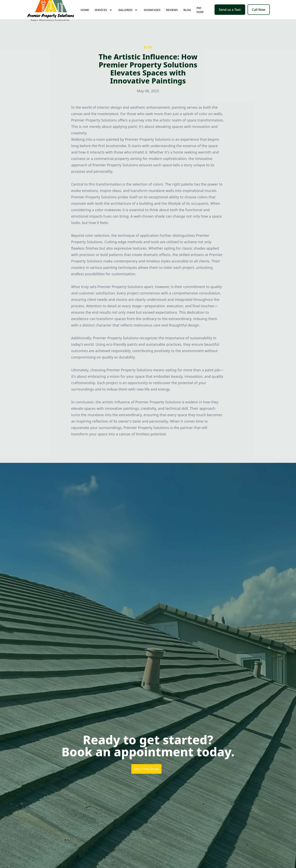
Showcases (152, 18)
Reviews (172, 18)
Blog (187, 18)
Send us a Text (230, 18)
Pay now (200, 18)
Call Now (259, 18)
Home (85, 18)
